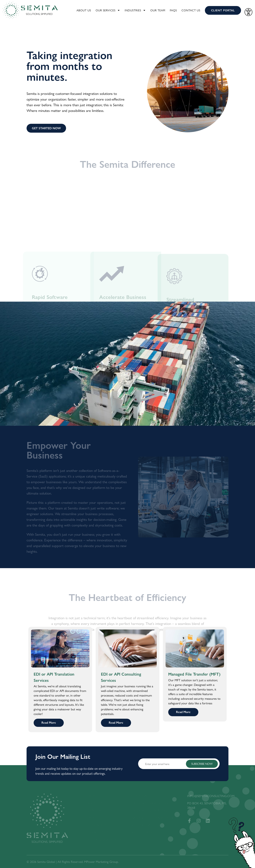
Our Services (108, 10)
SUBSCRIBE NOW (202, 764)
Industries (135, 10)
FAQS (173, 10)
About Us (84, 10)
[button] (30, 680)
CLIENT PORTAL (223, 10)
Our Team (158, 10)
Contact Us (191, 10)
